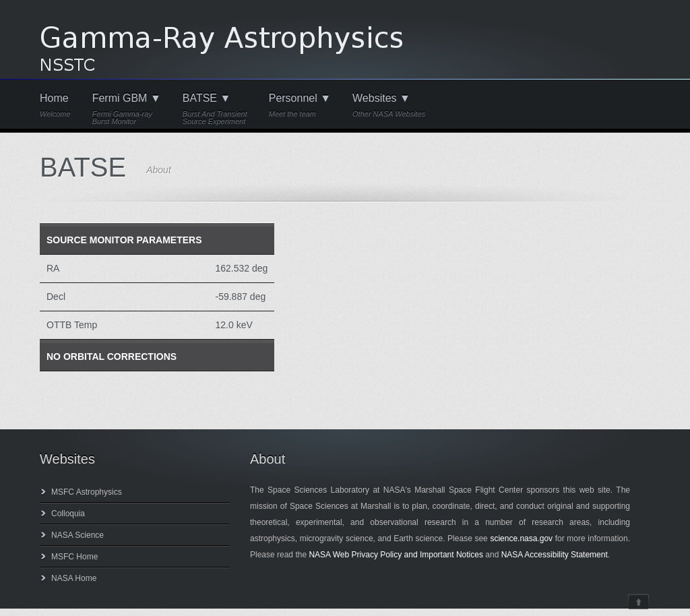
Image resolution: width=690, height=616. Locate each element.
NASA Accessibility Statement (555, 555)
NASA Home (74, 578)
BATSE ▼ (215, 109)
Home (55, 105)
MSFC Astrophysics (87, 492)
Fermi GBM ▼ (127, 109)
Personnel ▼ (300, 105)
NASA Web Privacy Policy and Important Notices (396, 555)
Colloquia (68, 514)
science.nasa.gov (521, 538)
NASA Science (77, 535)
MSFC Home (74, 557)
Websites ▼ (389, 105)
